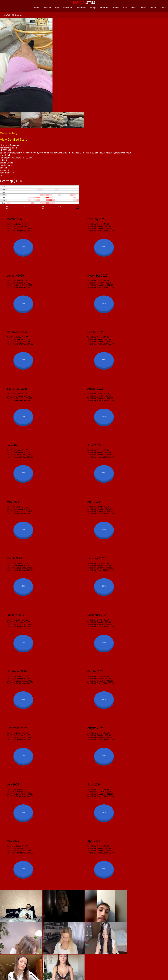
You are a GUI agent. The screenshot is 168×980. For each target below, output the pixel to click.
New (125, 8)
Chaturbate (81, 8)
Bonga (93, 8)
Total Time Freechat (15, 226)
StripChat (104, 8)
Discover (47, 8)
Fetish (153, 8)
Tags (57, 8)
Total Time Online (14, 224)
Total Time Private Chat (16, 231)
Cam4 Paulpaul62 (13, 15)
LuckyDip (68, 8)
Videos (116, 8)
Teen (133, 8)
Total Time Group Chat (16, 229)
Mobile (163, 8)
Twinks (143, 8)
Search (36, 8)
